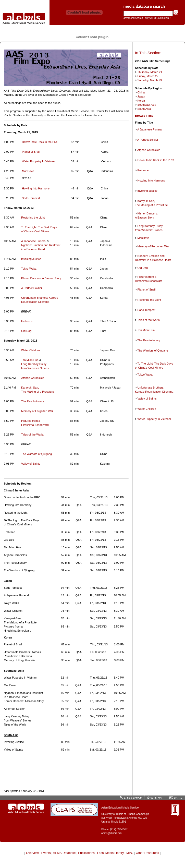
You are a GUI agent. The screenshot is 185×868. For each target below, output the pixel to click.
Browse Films (144, 116)
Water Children (30, 350)
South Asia (144, 109)
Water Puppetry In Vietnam (39, 161)
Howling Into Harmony (36, 188)
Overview (32, 853)
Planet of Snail (31, 152)
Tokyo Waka (29, 269)
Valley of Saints (31, 464)
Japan (141, 97)
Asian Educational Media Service (120, 808)
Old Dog (26, 331)
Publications (86, 853)
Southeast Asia (147, 105)
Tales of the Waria (32, 435)
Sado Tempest (31, 198)
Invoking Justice (31, 259)
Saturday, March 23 (149, 80)
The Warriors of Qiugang (36, 454)
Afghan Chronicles (33, 378)
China (141, 92)
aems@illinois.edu (112, 833)
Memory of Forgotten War (37, 411)
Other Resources (147, 853)
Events (46, 853)
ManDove (28, 171)
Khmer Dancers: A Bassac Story (41, 278)
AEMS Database (64, 853)
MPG (130, 853)
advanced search (133, 18)
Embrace (27, 321)
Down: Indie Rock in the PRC (40, 142)
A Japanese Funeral (34, 241)
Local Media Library (111, 853)
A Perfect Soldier (32, 288)
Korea (141, 101)
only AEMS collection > (158, 18)
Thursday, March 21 (150, 72)
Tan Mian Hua (30, 360)
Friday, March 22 (148, 76)
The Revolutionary (33, 401)
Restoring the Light (33, 218)
